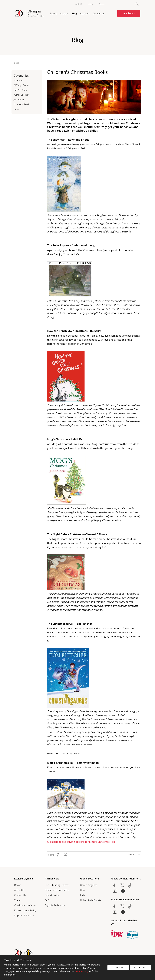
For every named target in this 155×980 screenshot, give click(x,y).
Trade (17, 900)
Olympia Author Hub (55, 905)
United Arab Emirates (91, 900)
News (16, 109)
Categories (21, 75)
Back (17, 63)
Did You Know (20, 90)
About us (85, 13)
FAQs (48, 900)
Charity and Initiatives (25, 905)
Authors (64, 13)
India (83, 895)
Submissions (129, 13)
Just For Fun (19, 100)
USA (82, 890)
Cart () (78, 4)
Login (90, 4)
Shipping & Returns (24, 916)
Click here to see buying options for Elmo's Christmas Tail (81, 842)
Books (53, 13)
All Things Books (21, 85)
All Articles (19, 80)
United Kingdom (89, 885)
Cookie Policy (81, 971)
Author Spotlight (22, 95)
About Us (19, 890)
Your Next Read (21, 104)
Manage (118, 968)
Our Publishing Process (57, 885)
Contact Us (20, 895)
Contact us (99, 13)
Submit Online (52, 895)
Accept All (140, 968)
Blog (74, 13)
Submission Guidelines (57, 890)
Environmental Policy (25, 910)
